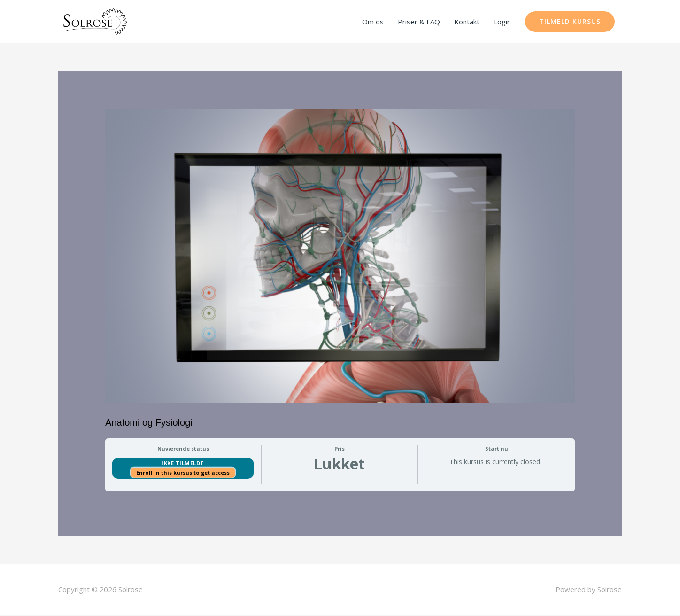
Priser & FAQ (419, 22)
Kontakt (467, 22)
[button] (570, 22)
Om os (373, 22)
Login (502, 22)
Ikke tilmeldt (183, 464)
